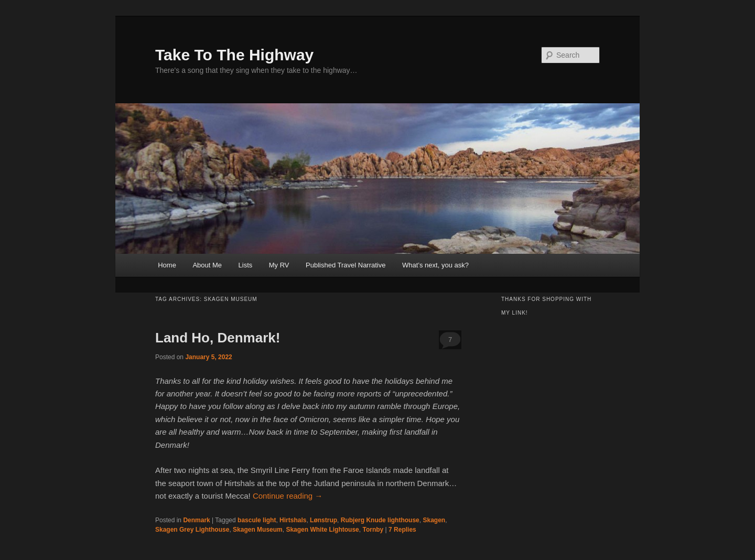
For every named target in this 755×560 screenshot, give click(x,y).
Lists (246, 265)
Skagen (434, 520)
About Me (207, 265)
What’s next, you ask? (435, 265)
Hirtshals (293, 520)
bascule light (257, 520)
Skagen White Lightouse (322, 530)
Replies (402, 530)
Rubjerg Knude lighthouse (380, 520)
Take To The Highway (234, 55)
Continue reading (288, 496)
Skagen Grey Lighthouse (192, 530)
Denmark (196, 520)
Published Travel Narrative (346, 265)
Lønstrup (323, 520)
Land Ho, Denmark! (218, 338)
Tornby (373, 530)
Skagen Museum (258, 530)
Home (167, 265)
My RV (279, 265)
